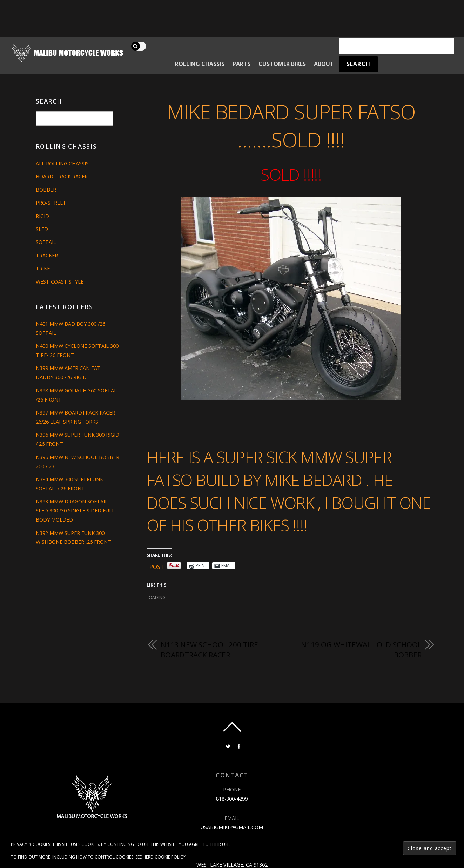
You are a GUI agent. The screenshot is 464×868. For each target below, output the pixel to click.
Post (157, 566)
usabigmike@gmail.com (232, 827)
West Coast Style (60, 282)
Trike (43, 268)
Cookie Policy (170, 857)
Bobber (46, 190)
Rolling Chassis (200, 64)
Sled (42, 229)
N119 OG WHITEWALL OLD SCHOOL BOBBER (361, 650)
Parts (241, 64)
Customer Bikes (282, 64)
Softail (46, 242)
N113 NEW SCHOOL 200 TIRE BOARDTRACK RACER (209, 650)
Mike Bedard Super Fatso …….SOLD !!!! (291, 126)
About (324, 64)
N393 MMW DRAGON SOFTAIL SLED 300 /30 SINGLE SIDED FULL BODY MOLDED (75, 511)
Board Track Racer (62, 176)
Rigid (42, 216)
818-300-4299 (232, 799)
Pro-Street (51, 203)
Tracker (47, 255)
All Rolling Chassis (62, 163)
